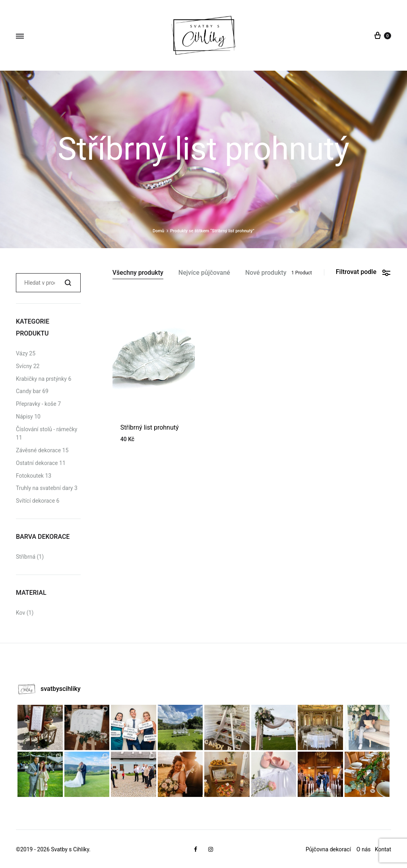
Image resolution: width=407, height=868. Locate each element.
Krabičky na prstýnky (41, 379)
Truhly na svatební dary (44, 488)
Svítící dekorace (35, 501)
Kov (20, 613)
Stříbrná (26, 557)
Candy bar (28, 391)
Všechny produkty (138, 273)
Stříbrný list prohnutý (150, 427)
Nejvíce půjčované (204, 273)
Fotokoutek (30, 476)
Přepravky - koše (36, 404)
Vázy (22, 353)
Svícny (24, 366)
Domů (158, 231)
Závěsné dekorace (38, 450)
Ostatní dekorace (37, 463)
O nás (364, 849)
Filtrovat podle (363, 272)
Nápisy (24, 417)
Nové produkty (266, 273)
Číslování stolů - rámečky (47, 429)
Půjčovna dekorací (328, 849)
